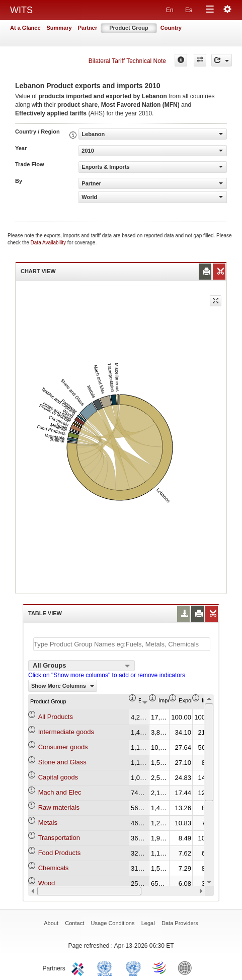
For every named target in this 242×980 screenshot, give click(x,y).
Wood (47, 883)
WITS (21, 10)
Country (171, 28)
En (170, 10)
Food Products (60, 853)
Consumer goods (63, 747)
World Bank (187, 967)
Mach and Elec (60, 792)
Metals (48, 823)
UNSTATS (133, 967)
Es (189, 10)
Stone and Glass (62, 762)
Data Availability (49, 243)
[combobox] (82, 666)
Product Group (129, 28)
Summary (59, 28)
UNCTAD (107, 967)
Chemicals (54, 868)
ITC (79, 967)
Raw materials (59, 807)
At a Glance (25, 28)
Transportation (59, 838)
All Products (56, 717)
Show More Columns (63, 686)
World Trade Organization (160, 967)
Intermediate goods (66, 732)
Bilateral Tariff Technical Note (127, 61)
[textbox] (122, 644)
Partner (88, 28)
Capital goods (58, 777)
